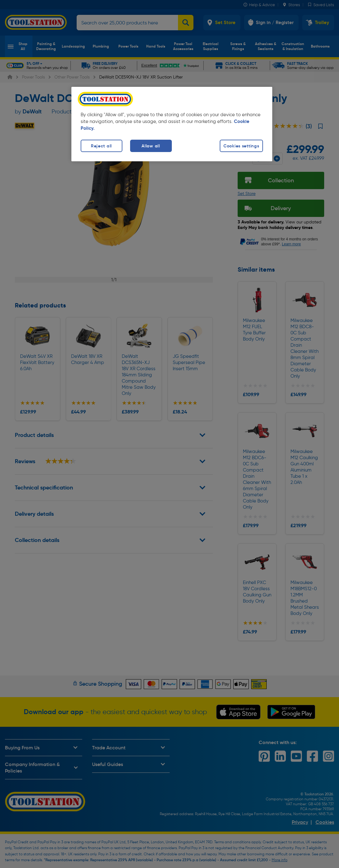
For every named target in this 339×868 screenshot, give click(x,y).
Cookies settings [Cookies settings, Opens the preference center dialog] (241, 146)
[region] (172, 124)
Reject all (101, 146)
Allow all (151, 146)
